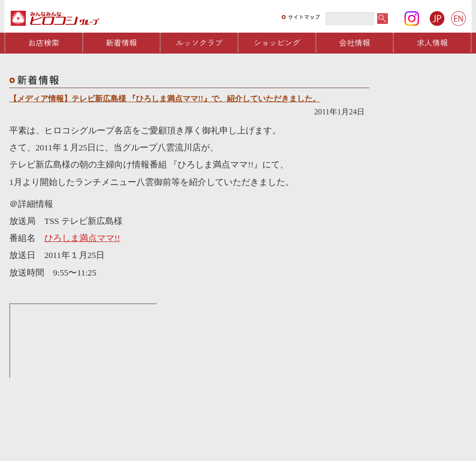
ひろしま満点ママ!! (82, 238)
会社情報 (355, 42)
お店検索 (44, 42)
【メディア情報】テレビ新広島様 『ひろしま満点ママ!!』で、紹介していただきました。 (165, 99)
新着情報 (122, 42)
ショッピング (277, 42)
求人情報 (432, 42)
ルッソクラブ (199, 42)
